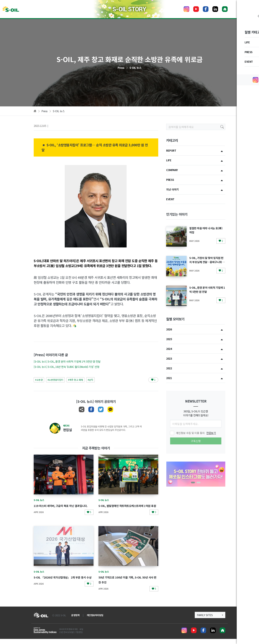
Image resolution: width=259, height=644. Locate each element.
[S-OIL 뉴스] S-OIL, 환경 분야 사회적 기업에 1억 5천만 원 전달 (67, 361)
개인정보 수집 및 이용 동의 (196, 433)
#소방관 (39, 380)
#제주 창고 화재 (75, 380)
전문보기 (211, 433)
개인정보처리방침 (95, 620)
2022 (169, 368)
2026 (169, 329)
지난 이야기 (172, 189)
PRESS (170, 180)
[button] (193, 483)
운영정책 (75, 620)
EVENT (170, 199)
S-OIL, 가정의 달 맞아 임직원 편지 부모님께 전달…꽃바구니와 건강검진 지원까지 (207, 262)
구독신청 (196, 441)
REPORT (171, 150)
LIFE (169, 160)
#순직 (90, 380)
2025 (169, 339)
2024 (169, 349)
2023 (169, 358)
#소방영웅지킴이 (55, 380)
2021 (169, 378)
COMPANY (172, 170)
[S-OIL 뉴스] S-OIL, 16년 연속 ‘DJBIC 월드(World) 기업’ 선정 (66, 367)
